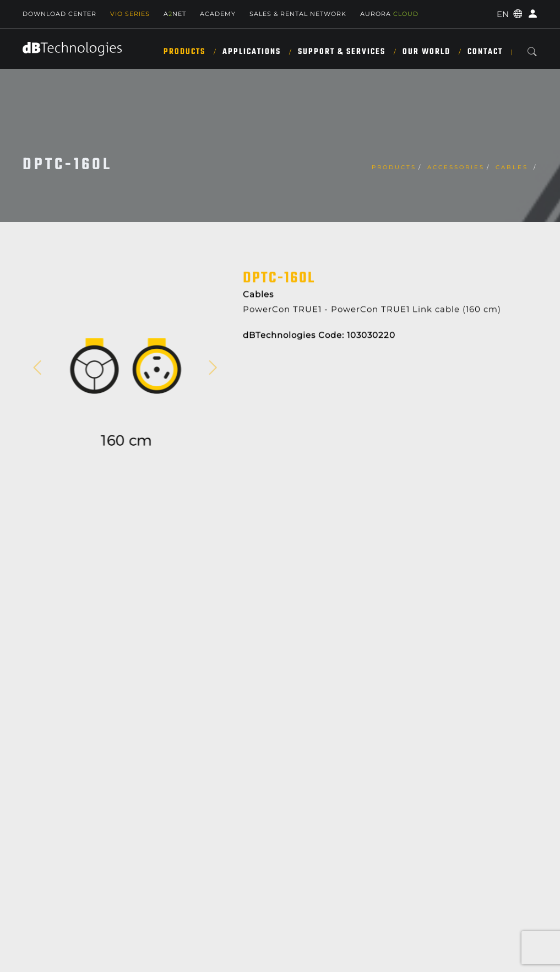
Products (184, 52)
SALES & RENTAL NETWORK (298, 14)
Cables (513, 167)
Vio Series (130, 14)
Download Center (59, 14)
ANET (175, 14)
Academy (218, 14)
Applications (252, 52)
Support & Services (342, 52)
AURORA (389, 14)
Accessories (456, 167)
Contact (485, 52)
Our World (426, 52)
